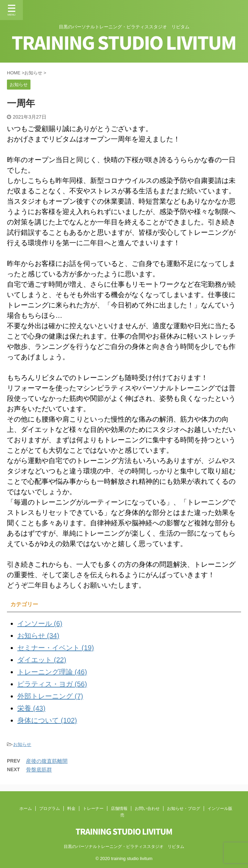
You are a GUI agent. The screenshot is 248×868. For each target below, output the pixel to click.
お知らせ (22, 744)
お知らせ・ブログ (184, 809)
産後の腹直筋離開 (47, 761)
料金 (71, 809)
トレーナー (93, 809)
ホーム (26, 809)
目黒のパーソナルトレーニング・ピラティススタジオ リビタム (124, 847)
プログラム (50, 809)
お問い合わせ (147, 809)
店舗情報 (119, 809)
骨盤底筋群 (39, 770)
